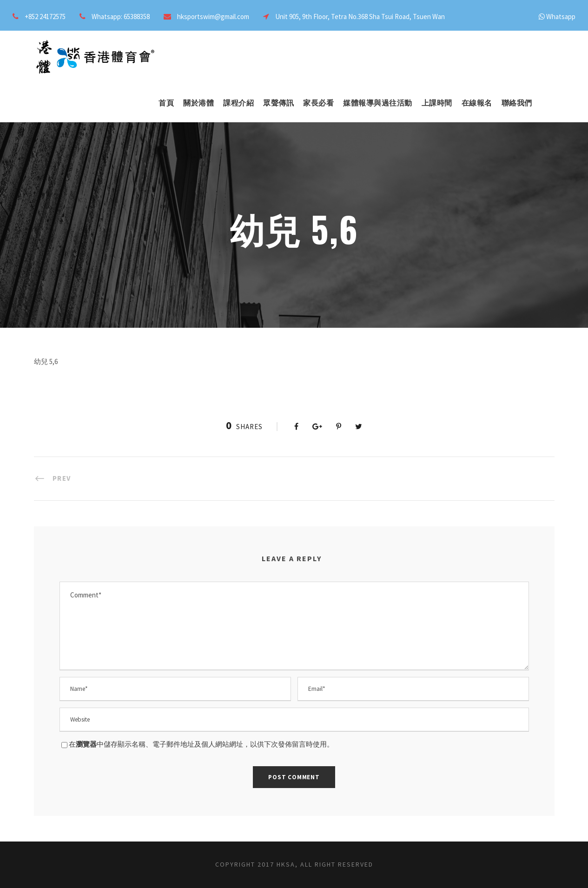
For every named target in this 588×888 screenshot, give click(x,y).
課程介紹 (238, 103)
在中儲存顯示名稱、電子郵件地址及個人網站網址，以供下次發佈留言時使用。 (201, 744)
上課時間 (437, 103)
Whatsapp (561, 17)
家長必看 (318, 103)
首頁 (166, 103)
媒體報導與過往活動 (378, 103)
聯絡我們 (517, 103)
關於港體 (198, 103)
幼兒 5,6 (46, 361)
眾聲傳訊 (278, 103)
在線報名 (477, 103)
